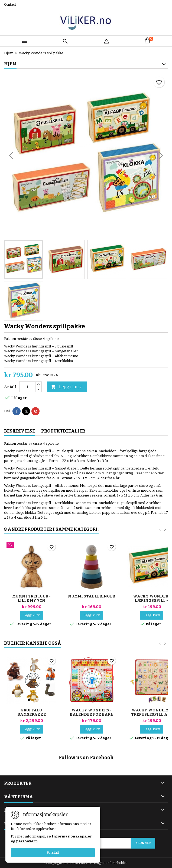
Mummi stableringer (92, 596)
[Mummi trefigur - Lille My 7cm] (31, 545)
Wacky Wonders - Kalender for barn (92, 712)
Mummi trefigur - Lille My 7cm (31, 598)
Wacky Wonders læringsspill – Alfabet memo (152, 601)
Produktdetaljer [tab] (63, 431)
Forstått (53, 852)
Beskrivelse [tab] (20, 431)
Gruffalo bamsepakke (32, 712)
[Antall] (27, 387)
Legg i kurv (66, 387)
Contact (10, 5)
